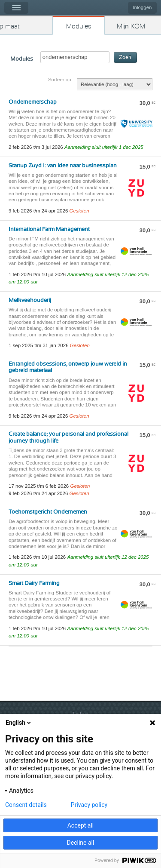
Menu (16, 8)
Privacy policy (89, 805)
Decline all (81, 843)
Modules (79, 26)
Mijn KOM (131, 26)
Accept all (81, 825)
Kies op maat (10, 26)
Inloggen (142, 7)
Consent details (26, 805)
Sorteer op (60, 80)
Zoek (125, 57)
